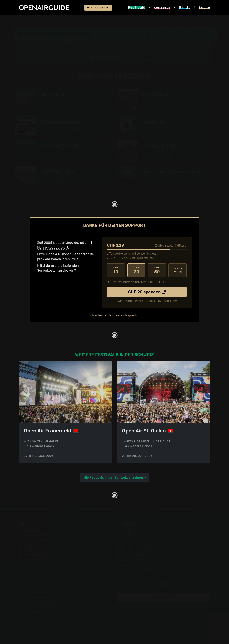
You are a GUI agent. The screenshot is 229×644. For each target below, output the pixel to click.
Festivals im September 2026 (41, 565)
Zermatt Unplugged (80, 21)
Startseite (20, 21)
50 (157, 270)
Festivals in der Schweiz (37, 535)
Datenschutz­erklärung (36, 607)
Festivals (39, 21)
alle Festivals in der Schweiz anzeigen (113, 478)
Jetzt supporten (98, 8)
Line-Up (30, 54)
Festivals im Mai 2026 (36, 550)
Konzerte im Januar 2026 (137, 550)
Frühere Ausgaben (147, 54)
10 (116, 270)
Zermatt (166, 37)
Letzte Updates (100, 54)
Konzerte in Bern (130, 540)
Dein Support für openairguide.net (45, 597)
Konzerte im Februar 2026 (137, 555)
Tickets (72, 57)
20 (136, 270)
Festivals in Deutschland (38, 540)
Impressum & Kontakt (35, 612)
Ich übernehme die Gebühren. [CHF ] (136, 282)
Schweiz (56, 21)
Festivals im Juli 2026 (36, 560)
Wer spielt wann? (37, 57)
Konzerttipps (127, 530)
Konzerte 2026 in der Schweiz (140, 565)
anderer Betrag (178, 270)
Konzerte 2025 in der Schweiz (140, 560)
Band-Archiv (143, 57)
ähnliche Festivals (112, 21)
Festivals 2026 (30, 545)
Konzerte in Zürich (131, 535)
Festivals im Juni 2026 (36, 555)
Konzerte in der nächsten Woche (142, 545)
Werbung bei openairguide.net (42, 602)
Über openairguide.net (36, 592)
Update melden (164, 597)
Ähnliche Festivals (103, 57)
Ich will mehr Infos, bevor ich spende (113, 315)
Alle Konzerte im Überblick (137, 569)
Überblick (74, 54)
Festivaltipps (29, 530)
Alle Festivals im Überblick (39, 569)
